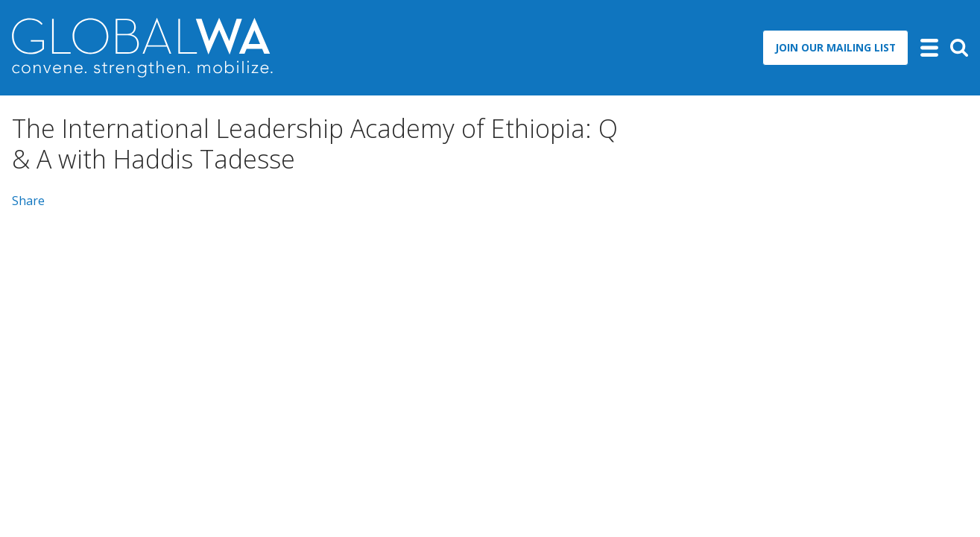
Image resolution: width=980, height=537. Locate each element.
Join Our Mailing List (835, 47)
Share (28, 201)
